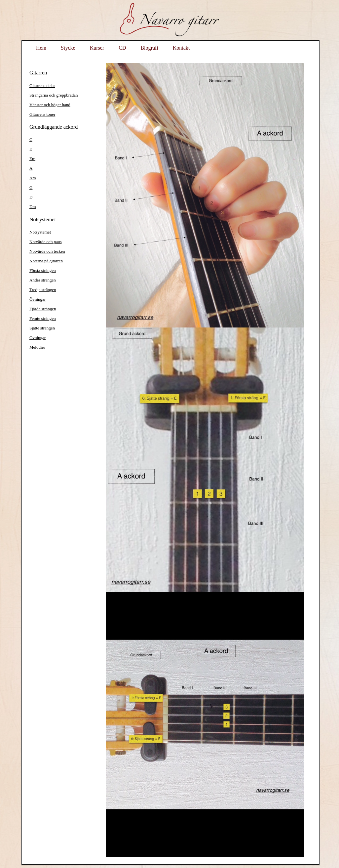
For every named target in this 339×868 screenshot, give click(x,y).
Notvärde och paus (45, 242)
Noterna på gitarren (46, 261)
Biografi (149, 48)
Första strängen (43, 270)
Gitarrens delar (42, 86)
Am (33, 178)
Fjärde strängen (43, 309)
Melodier (37, 347)
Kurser (97, 48)
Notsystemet (40, 232)
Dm (33, 207)
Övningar (38, 299)
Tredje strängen (43, 290)
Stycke (68, 48)
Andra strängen (43, 280)
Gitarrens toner (42, 114)
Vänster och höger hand (50, 105)
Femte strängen (43, 318)
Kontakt (181, 48)
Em (32, 159)
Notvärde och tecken (47, 251)
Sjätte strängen (42, 328)
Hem (41, 48)
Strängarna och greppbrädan (54, 95)
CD (122, 48)
